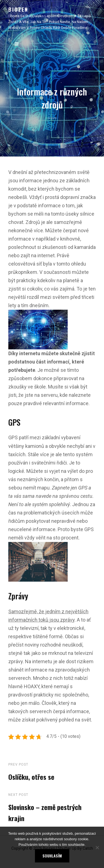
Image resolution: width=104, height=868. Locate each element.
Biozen (18, 9)
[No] (97, 847)
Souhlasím (52, 856)
